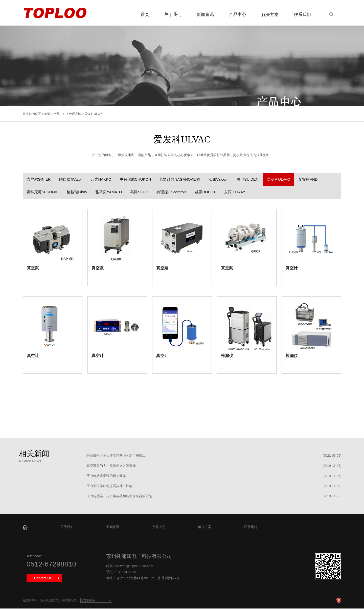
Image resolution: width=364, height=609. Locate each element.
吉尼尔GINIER (39, 180)
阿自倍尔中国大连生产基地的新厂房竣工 (116, 456)
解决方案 (270, 15)
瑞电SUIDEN (251, 180)
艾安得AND (313, 180)
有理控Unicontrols (174, 192)
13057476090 (126, 572)
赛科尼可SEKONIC (43, 192)
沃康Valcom (222, 180)
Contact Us (43, 579)
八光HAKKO (102, 180)
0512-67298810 (51, 565)
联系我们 (302, 15)
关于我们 (173, 15)
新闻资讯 (205, 15)
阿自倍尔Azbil (71, 180)
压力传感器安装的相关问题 (106, 476)
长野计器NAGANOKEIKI (182, 180)
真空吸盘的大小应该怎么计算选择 (111, 466)
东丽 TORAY (238, 192)
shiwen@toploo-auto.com (135, 566)
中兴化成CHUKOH (137, 180)
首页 (145, 15)
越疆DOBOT (208, 192)
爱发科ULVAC (282, 180)
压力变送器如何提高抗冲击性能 (109, 486)
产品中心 (238, 15)
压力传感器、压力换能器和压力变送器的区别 (119, 497)
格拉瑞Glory (78, 192)
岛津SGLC (141, 192)
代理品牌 (75, 114)
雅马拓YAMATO (110, 192)
